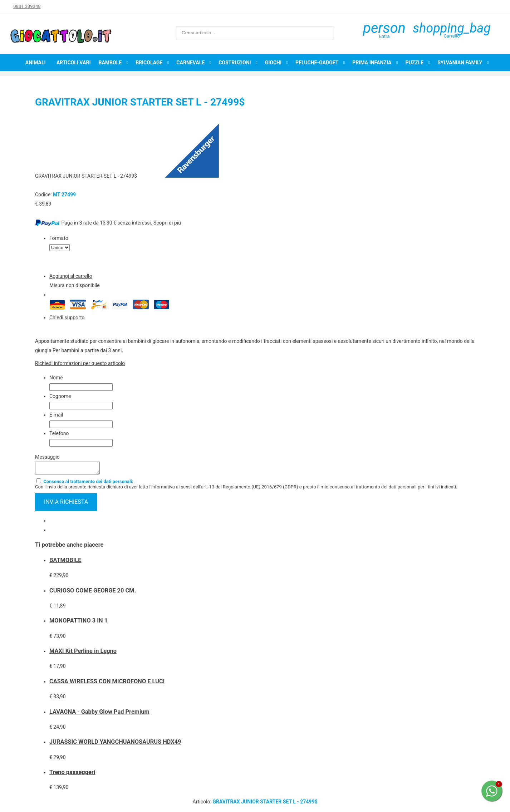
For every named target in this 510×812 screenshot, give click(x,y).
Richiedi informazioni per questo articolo (80, 363)
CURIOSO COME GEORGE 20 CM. (93, 593)
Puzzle (414, 63)
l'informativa (162, 489)
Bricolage (149, 63)
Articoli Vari (74, 63)
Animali (36, 63)
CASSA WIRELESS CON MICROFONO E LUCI (107, 683)
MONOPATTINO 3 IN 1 (79, 623)
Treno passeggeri (72, 774)
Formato (59, 238)
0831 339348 (27, 6)
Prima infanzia (372, 63)
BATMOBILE (65, 562)
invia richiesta (66, 504)
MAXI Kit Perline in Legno (83, 653)
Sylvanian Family (460, 63)
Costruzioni (235, 63)
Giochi (273, 63)
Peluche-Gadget (317, 63)
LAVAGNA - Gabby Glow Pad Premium (99, 714)
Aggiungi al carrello (71, 276)
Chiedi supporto (67, 318)
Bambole (110, 63)
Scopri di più (167, 223)
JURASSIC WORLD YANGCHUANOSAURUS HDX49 (115, 744)
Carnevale (190, 63)
